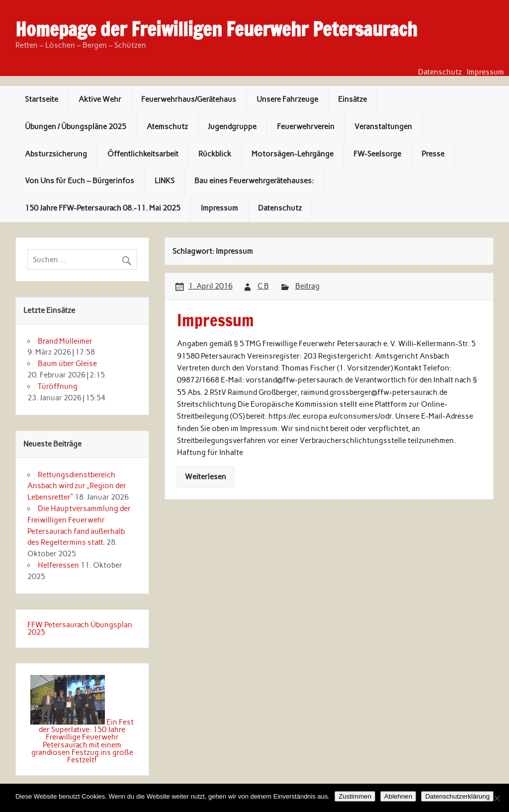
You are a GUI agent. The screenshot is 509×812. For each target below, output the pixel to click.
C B (263, 286)
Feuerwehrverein (306, 127)
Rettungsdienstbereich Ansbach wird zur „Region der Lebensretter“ (77, 486)
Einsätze (352, 99)
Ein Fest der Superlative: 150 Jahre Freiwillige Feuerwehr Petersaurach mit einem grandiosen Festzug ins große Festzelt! (83, 741)
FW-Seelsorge (377, 154)
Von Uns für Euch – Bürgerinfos (80, 181)
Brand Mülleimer (65, 341)
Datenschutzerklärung (457, 796)
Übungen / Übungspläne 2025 (76, 127)
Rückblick (215, 154)
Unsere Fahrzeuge (287, 99)
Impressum (485, 72)
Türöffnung (58, 386)
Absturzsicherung (56, 154)
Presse (433, 154)
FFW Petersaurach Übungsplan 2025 (80, 628)
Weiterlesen (206, 477)
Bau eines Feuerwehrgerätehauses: (254, 181)
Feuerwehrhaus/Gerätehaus (189, 99)
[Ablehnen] (497, 798)
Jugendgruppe (232, 127)
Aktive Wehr (100, 99)
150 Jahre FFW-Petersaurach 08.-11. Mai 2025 (103, 208)
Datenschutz (440, 72)
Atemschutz (167, 127)
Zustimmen (355, 796)
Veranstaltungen (383, 127)
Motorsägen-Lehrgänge (293, 154)
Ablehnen (398, 796)
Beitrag (307, 286)
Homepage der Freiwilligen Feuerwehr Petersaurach (216, 29)
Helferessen (58, 565)
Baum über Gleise (67, 364)
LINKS (165, 181)
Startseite (42, 99)
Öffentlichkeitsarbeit (143, 154)
